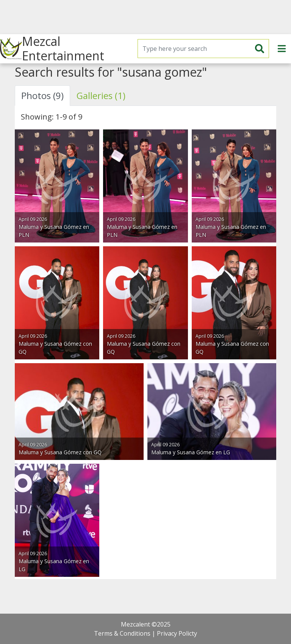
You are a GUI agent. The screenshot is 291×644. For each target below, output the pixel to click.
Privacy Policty (177, 633)
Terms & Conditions (122, 633)
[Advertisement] (145, 17)
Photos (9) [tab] (42, 95)
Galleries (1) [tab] (101, 95)
